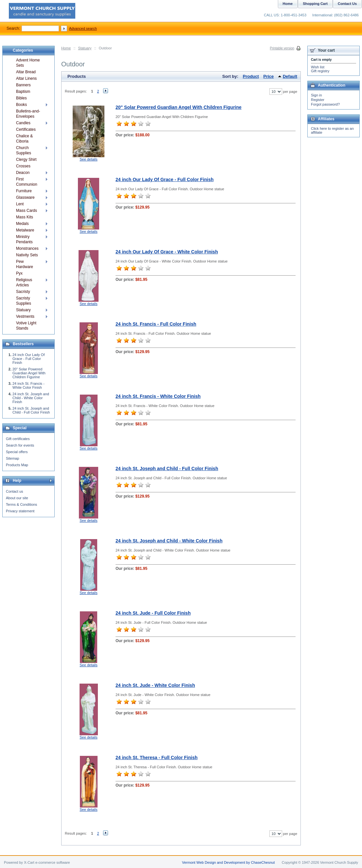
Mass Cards (27, 211)
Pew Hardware (25, 264)
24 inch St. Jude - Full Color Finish (153, 613)
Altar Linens (26, 78)
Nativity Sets (27, 255)
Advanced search (83, 28)
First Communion (27, 182)
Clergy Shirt (26, 160)
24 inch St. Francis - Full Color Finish (156, 324)
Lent (20, 204)
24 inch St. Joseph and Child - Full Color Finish (167, 468)
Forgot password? (325, 104)
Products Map (17, 465)
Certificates (26, 129)
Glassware (25, 197)
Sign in (317, 95)
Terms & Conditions (21, 504)
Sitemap (12, 458)
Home (66, 48)
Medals (22, 224)
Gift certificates (18, 439)
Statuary (85, 48)
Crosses (23, 166)
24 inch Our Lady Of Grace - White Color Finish (167, 252)
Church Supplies (24, 150)
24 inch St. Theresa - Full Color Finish (156, 757)
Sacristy (23, 292)
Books (21, 105)
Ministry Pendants (24, 239)
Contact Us (347, 4)
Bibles (21, 98)
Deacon (23, 173)
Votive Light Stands (26, 326)
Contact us (15, 491)
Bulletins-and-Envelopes (28, 114)
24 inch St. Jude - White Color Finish (155, 685)
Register (318, 100)
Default (290, 76)
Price (269, 76)
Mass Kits (25, 217)
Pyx (19, 273)
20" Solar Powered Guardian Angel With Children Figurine (179, 107)
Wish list (318, 67)
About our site (17, 498)
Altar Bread (26, 72)
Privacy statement (20, 511)
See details (88, 159)
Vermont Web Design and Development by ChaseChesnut (228, 862)
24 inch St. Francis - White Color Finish (158, 396)
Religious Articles (24, 282)
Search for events (20, 445)
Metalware (25, 230)
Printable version (282, 48)
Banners (23, 85)
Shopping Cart (315, 4)
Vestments (25, 316)
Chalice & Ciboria (24, 139)
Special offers (17, 452)
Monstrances (27, 248)
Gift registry (320, 71)
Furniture (24, 191)
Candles (23, 123)
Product (251, 76)
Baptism (23, 92)
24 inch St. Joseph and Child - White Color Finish (169, 541)
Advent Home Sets (28, 63)
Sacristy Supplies (24, 301)
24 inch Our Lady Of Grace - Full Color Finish (165, 179)
